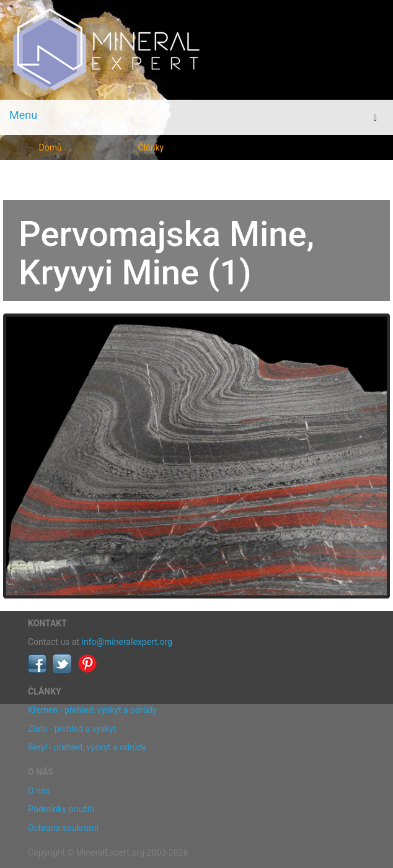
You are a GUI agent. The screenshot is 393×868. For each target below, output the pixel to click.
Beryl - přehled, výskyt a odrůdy (87, 747)
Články (151, 147)
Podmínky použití (61, 809)
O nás (39, 791)
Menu (23, 115)
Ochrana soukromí (63, 828)
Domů (51, 147)
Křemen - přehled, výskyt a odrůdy (92, 710)
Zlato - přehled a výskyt (72, 729)
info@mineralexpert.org (127, 642)
